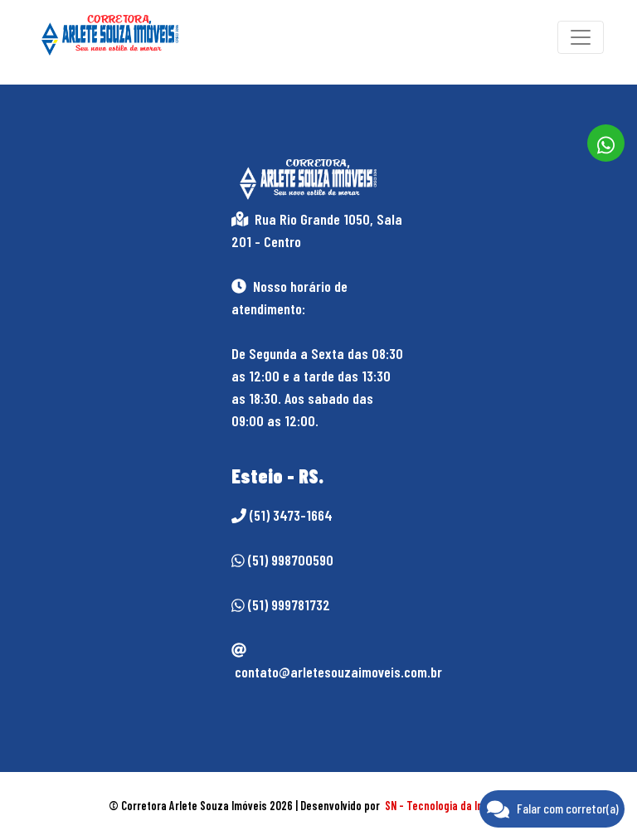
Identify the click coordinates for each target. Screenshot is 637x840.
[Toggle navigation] (581, 37)
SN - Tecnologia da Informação (457, 806)
